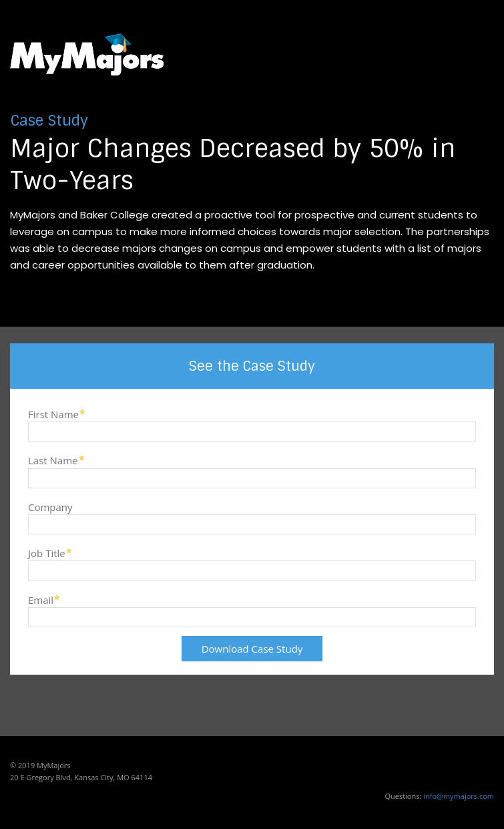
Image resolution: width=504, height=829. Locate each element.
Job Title (47, 553)
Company (50, 507)
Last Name (53, 460)
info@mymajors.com (459, 796)
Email (41, 600)
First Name (53, 414)
